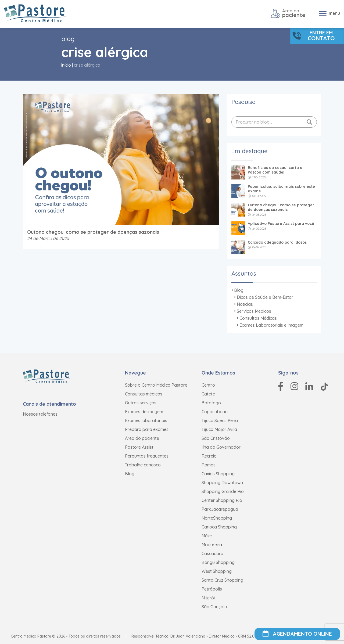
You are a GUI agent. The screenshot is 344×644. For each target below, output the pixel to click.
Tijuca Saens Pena (220, 420)
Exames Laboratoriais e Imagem (271, 325)
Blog (239, 290)
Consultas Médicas (258, 318)
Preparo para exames (147, 429)
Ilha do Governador (221, 447)
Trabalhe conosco (143, 465)
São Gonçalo (214, 607)
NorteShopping (217, 518)
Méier (207, 536)
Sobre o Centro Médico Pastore (156, 385)
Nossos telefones (40, 414)
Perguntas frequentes (147, 456)
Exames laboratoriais (146, 420)
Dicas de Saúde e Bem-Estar (265, 297)
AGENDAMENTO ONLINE (297, 634)
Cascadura (212, 553)
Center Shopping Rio (222, 500)
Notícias (245, 304)
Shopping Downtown (222, 483)
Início (66, 65)
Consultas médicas (144, 394)
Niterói (208, 598)
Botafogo (211, 403)
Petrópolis (212, 589)
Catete (208, 394)
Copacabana (215, 412)
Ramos (209, 465)
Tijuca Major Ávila (219, 429)
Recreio (209, 456)
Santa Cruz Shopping (222, 580)
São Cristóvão (216, 438)
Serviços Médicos (254, 311)
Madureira (212, 545)
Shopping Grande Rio (223, 491)
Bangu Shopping (218, 562)
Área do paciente (142, 438)
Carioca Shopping (219, 527)
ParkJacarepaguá (220, 509)
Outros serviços (141, 403)
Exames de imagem (144, 412)
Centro (208, 385)
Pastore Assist (139, 447)
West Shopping (217, 571)
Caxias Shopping (218, 474)
